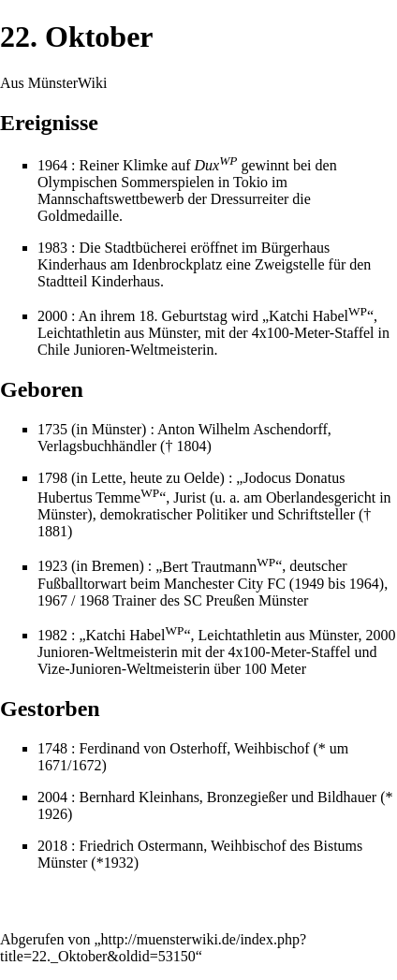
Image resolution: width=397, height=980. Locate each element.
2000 (52, 316)
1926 (52, 814)
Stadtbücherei (146, 248)
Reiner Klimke (123, 165)
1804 (191, 446)
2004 (52, 797)
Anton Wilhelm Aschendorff (243, 429)
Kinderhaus (125, 281)
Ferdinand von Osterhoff (153, 748)
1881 (52, 531)
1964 (52, 165)
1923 (52, 567)
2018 (52, 846)
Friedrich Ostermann (141, 846)
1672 (86, 765)
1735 (52, 429)
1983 (52, 248)
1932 (119, 863)
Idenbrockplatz (177, 264)
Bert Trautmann (219, 567)
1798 (52, 478)
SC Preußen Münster (246, 600)
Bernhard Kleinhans (139, 797)
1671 (52, 765)
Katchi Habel (318, 316)
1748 (52, 748)
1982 (52, 635)
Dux (216, 165)
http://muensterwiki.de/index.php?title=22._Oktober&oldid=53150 (153, 948)
